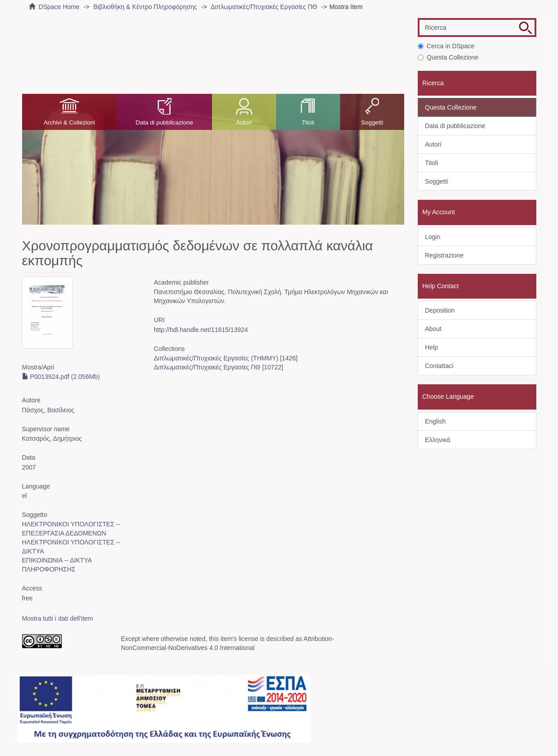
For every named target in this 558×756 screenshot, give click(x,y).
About (433, 329)
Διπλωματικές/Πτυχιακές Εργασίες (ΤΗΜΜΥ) (216, 358)
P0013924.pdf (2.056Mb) (61, 377)
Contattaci (439, 366)
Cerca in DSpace (446, 46)
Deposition (440, 310)
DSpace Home (59, 7)
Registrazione (444, 255)
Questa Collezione (448, 57)
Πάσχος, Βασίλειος (48, 410)
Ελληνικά (438, 440)
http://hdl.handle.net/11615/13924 (201, 330)
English (435, 421)
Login (433, 237)
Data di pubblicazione (164, 122)
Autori (244, 122)
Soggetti (372, 122)
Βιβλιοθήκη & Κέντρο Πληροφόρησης (145, 7)
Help (431, 347)
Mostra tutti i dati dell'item (58, 618)
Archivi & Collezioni (69, 122)
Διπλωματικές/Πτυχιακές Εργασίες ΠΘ (264, 7)
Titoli (308, 122)
